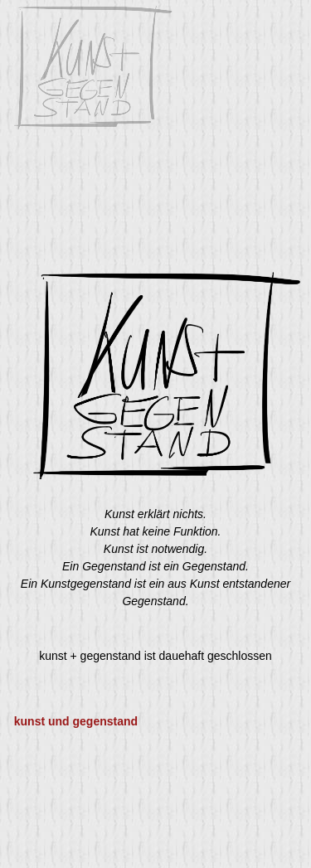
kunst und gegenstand (76, 721)
